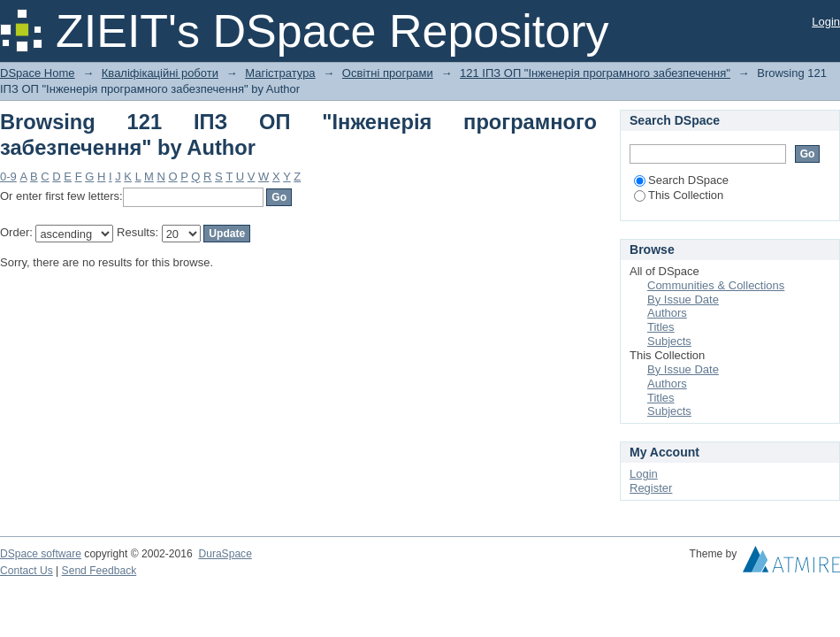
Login (826, 22)
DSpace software (41, 554)
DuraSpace (225, 554)
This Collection (679, 195)
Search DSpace (681, 180)
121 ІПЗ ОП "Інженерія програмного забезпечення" (595, 73)
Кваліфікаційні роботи (160, 73)
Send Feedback (99, 571)
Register (651, 488)
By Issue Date (683, 299)
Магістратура (280, 73)
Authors (667, 313)
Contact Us (27, 571)
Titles (661, 327)
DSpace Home (38, 73)
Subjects (669, 341)
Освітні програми (388, 73)
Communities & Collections (716, 285)
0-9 (8, 177)
